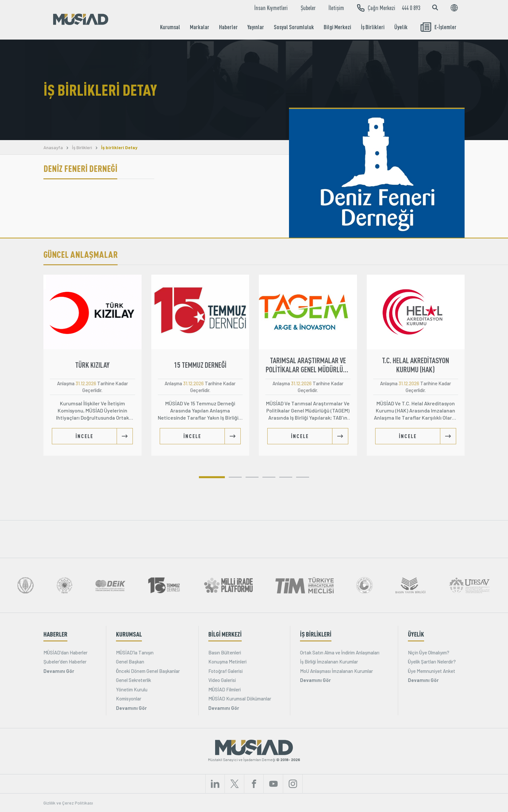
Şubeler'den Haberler (65, 662)
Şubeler (308, 8)
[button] (212, 477)
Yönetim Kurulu (132, 689)
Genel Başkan (130, 662)
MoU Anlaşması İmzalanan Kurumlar (336, 671)
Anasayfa (53, 148)
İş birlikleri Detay (119, 148)
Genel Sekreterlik (133, 680)
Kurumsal (170, 27)
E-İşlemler (439, 27)
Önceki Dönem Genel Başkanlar (148, 671)
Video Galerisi (222, 680)
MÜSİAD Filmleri (225, 689)
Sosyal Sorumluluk (294, 27)
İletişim (336, 8)
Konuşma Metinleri (227, 662)
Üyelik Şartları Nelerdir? (432, 662)
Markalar (200, 27)
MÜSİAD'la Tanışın (135, 652)
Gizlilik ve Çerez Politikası (68, 803)
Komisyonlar (129, 699)
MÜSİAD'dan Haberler (65, 652)
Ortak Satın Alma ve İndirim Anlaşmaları (340, 652)
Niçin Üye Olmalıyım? (429, 652)
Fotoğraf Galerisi (225, 671)
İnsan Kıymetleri (271, 8)
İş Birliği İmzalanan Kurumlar (329, 662)
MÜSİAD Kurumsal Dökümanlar (240, 699)
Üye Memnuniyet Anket (432, 671)
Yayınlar (256, 27)
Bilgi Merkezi (337, 27)
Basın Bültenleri (225, 652)
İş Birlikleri (373, 27)
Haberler (228, 27)
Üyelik (401, 27)
